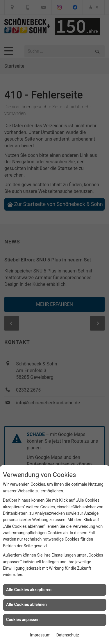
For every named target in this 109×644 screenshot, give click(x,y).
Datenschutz (68, 635)
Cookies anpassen (23, 620)
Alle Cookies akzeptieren (29, 590)
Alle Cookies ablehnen (26, 604)
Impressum (40, 635)
